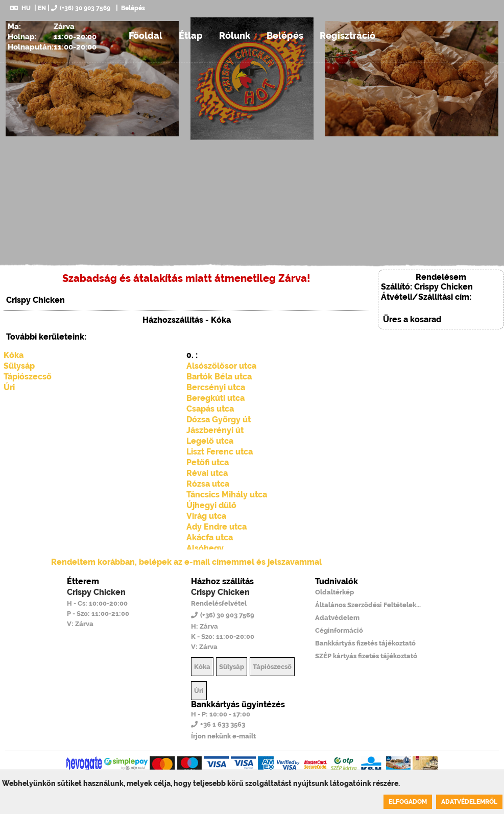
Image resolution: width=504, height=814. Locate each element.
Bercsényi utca (216, 387)
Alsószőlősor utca (221, 366)
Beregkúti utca (215, 398)
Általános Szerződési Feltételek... (368, 605)
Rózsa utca (208, 484)
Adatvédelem (337, 618)
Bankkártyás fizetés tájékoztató (365, 643)
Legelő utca (210, 441)
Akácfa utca (210, 537)
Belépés (132, 8)
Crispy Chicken (96, 592)
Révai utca (207, 473)
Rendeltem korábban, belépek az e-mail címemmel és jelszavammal (186, 562)
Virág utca (206, 516)
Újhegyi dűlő (211, 505)
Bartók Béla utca (219, 377)
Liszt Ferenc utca (220, 452)
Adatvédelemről (469, 802)
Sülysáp (19, 366)
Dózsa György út (219, 420)
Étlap (191, 35)
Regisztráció (347, 35)
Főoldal (146, 35)
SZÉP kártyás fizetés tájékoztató (366, 656)
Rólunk (235, 35)
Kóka (14, 355)
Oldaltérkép (334, 592)
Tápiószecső (28, 377)
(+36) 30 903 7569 (81, 8)
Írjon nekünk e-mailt (223, 736)
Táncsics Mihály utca (227, 495)
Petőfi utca (208, 462)
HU (20, 8)
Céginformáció (339, 630)
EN (42, 8)
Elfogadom (408, 802)
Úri (9, 387)
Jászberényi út (215, 430)
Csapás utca (210, 409)
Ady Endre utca (217, 527)
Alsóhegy (205, 548)
